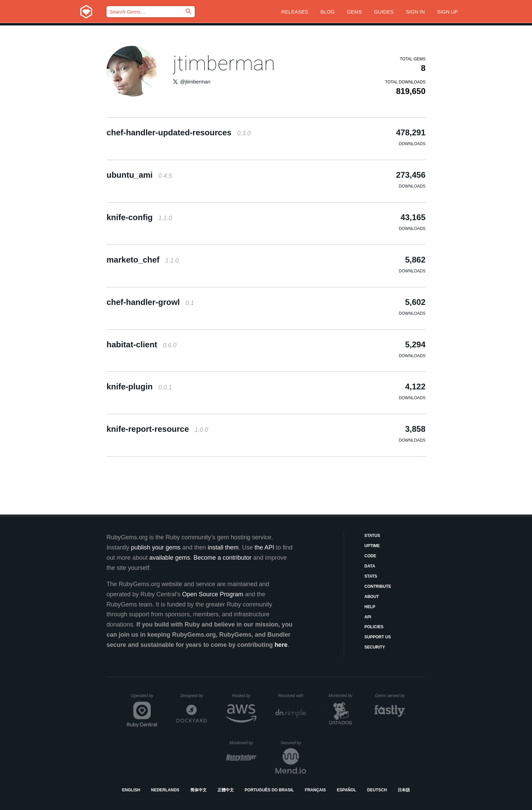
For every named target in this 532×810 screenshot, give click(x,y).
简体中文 (198, 790)
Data (370, 566)
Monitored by (342, 696)
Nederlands (165, 790)
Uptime (372, 546)
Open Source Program (213, 594)
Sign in (415, 12)
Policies (374, 627)
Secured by (293, 743)
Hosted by (244, 696)
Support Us (378, 637)
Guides (384, 12)
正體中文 (226, 790)
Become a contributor (222, 558)
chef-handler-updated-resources (179, 132)
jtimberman (224, 63)
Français (316, 790)
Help (370, 607)
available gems (170, 558)
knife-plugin (139, 387)
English (131, 790)
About (372, 597)
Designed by (193, 696)
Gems (354, 12)
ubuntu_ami (139, 175)
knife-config (139, 217)
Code (370, 556)
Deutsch (377, 790)
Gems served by (390, 696)
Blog (327, 12)
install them (223, 547)
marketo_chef (143, 260)
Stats (371, 576)
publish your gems (156, 547)
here (281, 645)
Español (347, 790)
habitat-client (141, 344)
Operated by (144, 698)
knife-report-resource (157, 429)
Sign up (448, 12)
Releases (295, 12)
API (368, 617)
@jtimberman (195, 82)
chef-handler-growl (150, 302)
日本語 (404, 790)
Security (375, 647)
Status (372, 536)
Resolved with (292, 696)
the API (264, 547)
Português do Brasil (269, 790)
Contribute (378, 586)
